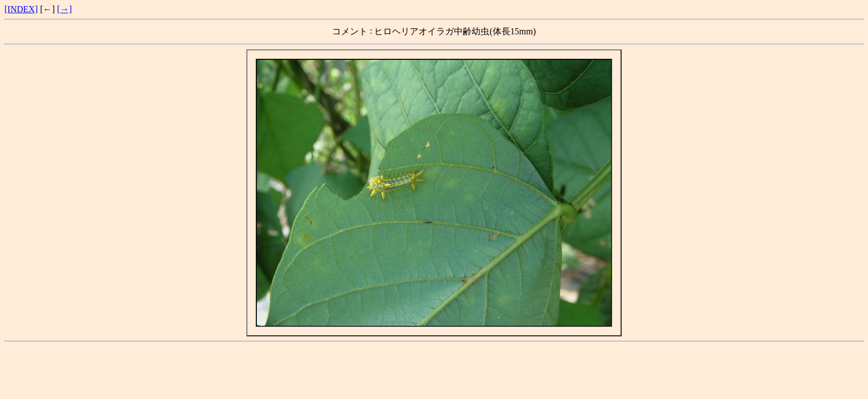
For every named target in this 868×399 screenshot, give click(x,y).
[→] (64, 9)
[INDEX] (21, 9)
